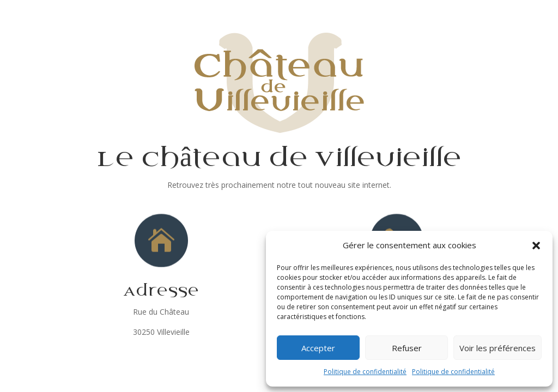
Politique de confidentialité (365, 372)
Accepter (318, 348)
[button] (536, 246)
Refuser (407, 348)
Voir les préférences (498, 348)
